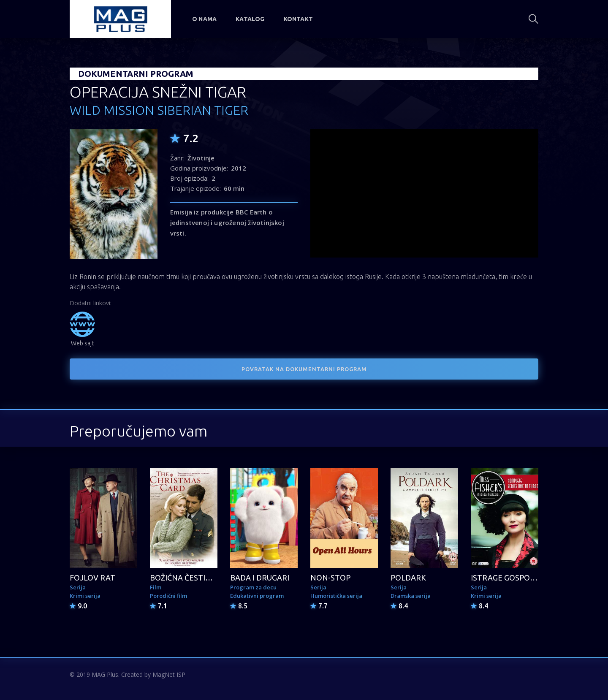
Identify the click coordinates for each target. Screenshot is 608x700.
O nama (204, 19)
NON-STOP (330, 578)
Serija (78, 587)
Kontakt (298, 19)
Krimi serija (85, 596)
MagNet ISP (169, 674)
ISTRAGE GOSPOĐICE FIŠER (520, 578)
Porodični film (168, 596)
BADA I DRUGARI (260, 578)
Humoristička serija (336, 596)
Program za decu (253, 587)
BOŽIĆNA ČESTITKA (185, 578)
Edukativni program (257, 596)
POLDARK (408, 578)
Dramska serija (411, 596)
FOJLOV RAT (92, 578)
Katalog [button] (250, 19)
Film (156, 587)
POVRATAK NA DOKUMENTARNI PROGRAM (304, 369)
